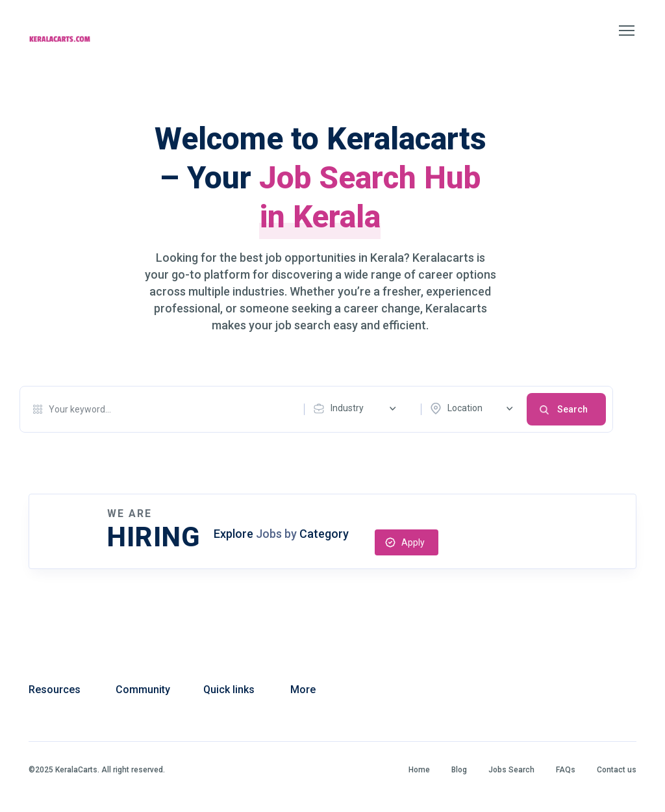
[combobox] (358, 409)
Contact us (617, 770)
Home (419, 770)
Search (572, 409)
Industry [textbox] (347, 408)
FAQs (566, 770)
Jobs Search (511, 770)
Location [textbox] (465, 408)
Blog (459, 770)
